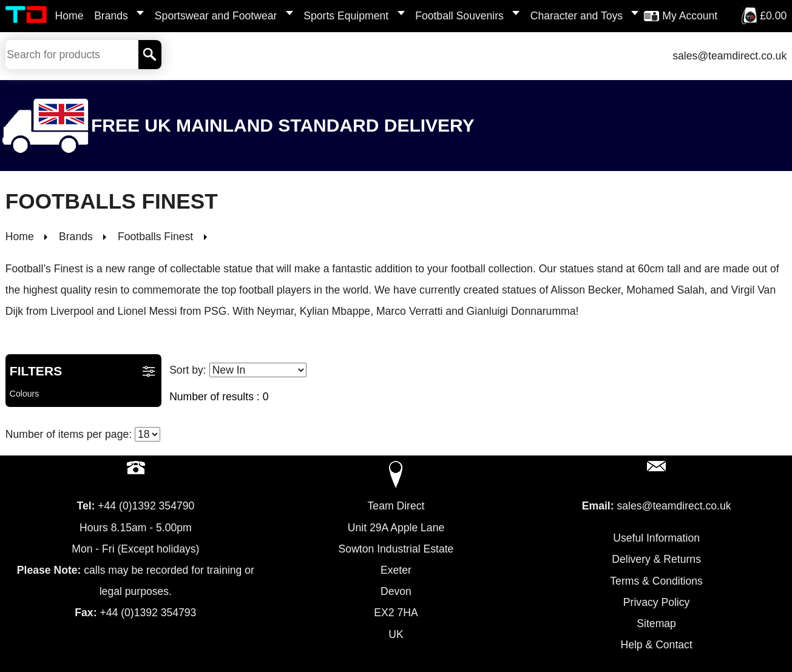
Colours (25, 394)
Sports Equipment (346, 16)
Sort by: (238, 370)
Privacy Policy (657, 602)
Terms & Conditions (656, 581)
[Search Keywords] (72, 55)
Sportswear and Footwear (216, 16)
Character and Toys (577, 16)
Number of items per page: (83, 434)
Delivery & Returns (656, 559)
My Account (690, 16)
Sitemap (656, 623)
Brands (111, 16)
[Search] (150, 55)
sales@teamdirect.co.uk (729, 56)
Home (69, 16)
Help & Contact (656, 645)
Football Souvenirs (459, 16)
